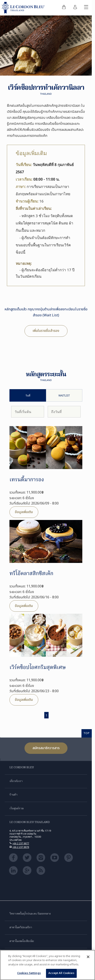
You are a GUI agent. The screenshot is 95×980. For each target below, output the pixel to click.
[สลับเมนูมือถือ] (86, 8)
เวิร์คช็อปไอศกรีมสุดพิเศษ (38, 668)
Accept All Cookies (61, 973)
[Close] (88, 957)
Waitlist (64, 396)
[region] (47, 965)
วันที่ (28, 396)
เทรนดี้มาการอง (27, 480)
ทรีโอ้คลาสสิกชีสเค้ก (31, 574)
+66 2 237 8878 (21, 847)
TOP (87, 733)
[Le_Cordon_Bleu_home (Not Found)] (24, 8)
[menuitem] (64, 8)
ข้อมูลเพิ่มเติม (24, 512)
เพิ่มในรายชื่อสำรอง (46, 331)
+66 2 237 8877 (21, 843)
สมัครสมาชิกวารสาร (46, 748)
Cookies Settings (29, 973)
